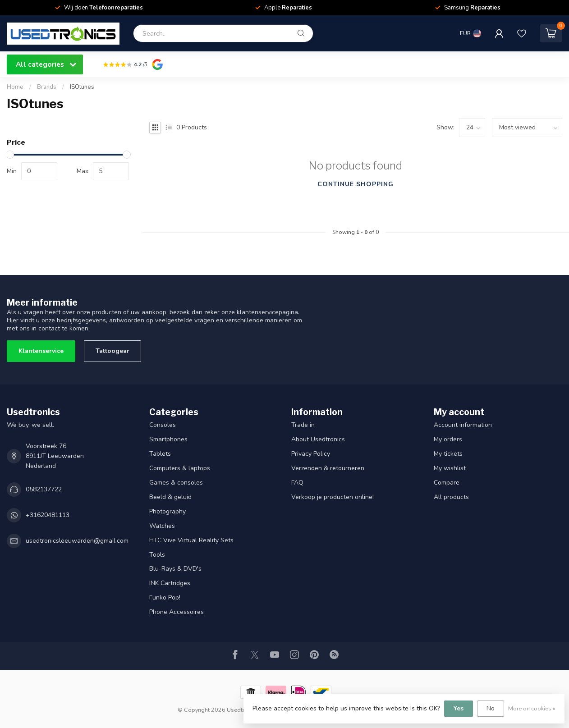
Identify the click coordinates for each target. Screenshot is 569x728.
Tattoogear (112, 351)
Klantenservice (41, 351)
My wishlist (450, 468)
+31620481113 (48, 515)
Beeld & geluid (170, 497)
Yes (459, 708)
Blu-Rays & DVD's (175, 569)
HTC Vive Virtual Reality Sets (191, 540)
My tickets (448, 454)
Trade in (303, 425)
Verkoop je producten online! (333, 497)
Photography (167, 511)
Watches (162, 526)
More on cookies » (532, 708)
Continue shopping (356, 184)
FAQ (297, 483)
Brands (47, 87)
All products (451, 497)
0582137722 (44, 489)
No (491, 708)
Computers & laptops (180, 468)
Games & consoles (176, 483)
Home (15, 87)
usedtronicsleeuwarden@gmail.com (77, 541)
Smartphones (168, 439)
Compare (447, 483)
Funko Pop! (165, 598)
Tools (157, 555)
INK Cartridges (170, 583)
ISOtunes (82, 87)
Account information (463, 425)
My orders (448, 439)
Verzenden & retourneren (328, 468)
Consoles (163, 425)
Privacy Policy (311, 454)
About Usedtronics (318, 439)
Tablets (160, 454)
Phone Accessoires (177, 612)
